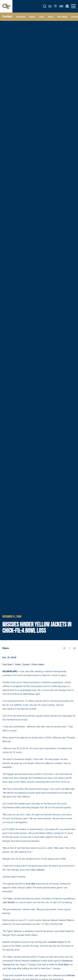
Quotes (26, 664)
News (51, 17)
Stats (42, 17)
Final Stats (7, 664)
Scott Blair (31, 884)
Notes (18, 664)
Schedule (21, 17)
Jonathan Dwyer (56, 942)
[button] (45, 6)
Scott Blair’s (64, 964)
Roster (32, 17)
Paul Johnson (38, 870)
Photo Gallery (38, 664)
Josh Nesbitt (9, 902)
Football (7, 16)
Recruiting (62, 17)
